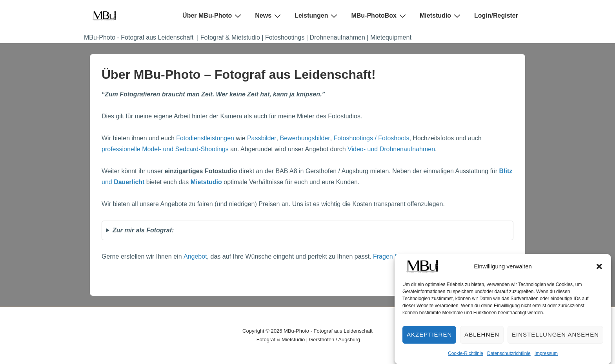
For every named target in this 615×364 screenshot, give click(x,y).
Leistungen (317, 16)
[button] (599, 270)
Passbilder (262, 138)
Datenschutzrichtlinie (509, 357)
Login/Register (496, 15)
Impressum (546, 357)
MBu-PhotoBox (379, 16)
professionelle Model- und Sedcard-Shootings (165, 149)
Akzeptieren (429, 338)
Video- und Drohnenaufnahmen (391, 149)
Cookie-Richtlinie (466, 357)
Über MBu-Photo (213, 16)
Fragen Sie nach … (400, 256)
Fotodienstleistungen (205, 138)
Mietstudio (441, 16)
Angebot (195, 256)
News (269, 16)
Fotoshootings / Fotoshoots (371, 138)
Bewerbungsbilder (305, 138)
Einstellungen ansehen (555, 338)
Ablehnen (482, 338)
